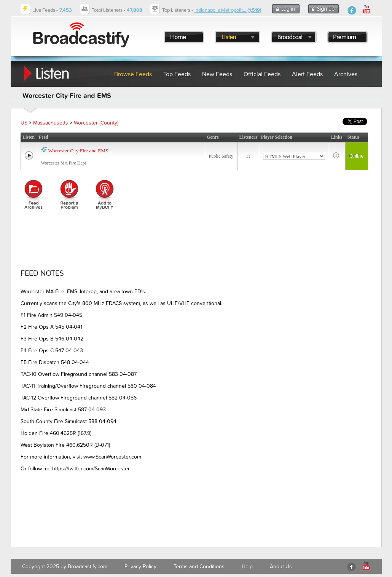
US (24, 123)
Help (247, 567)
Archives (346, 74)
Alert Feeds (307, 74)
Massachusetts (51, 123)
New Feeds (217, 74)
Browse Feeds (133, 74)
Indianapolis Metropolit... (228, 10)
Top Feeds (177, 74)
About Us (281, 567)
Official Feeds (262, 74)
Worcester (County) (96, 123)
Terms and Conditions (199, 567)
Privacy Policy (140, 567)
